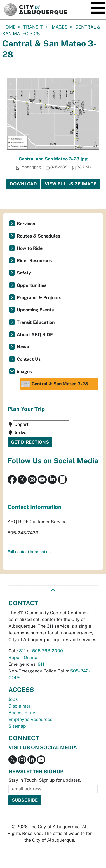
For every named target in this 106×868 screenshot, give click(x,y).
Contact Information (35, 507)
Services (26, 224)
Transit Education (36, 322)
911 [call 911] (41, 664)
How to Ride (30, 248)
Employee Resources (30, 719)
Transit (33, 27)
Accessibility (22, 713)
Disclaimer (19, 706)
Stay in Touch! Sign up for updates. (45, 780)
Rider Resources (34, 261)
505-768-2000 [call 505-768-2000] (48, 651)
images (59, 27)
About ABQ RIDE (35, 335)
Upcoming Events (35, 310)
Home (9, 27)
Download (23, 184)
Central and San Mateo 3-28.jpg (53, 159)
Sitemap (17, 726)
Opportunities (32, 285)
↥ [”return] (53, 592)
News (23, 347)
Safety (24, 273)
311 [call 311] (22, 651)
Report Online (23, 658)
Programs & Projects (39, 298)
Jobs (13, 699)
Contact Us (29, 359)
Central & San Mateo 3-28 (55, 384)
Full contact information (29, 552)
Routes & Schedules (38, 236)
